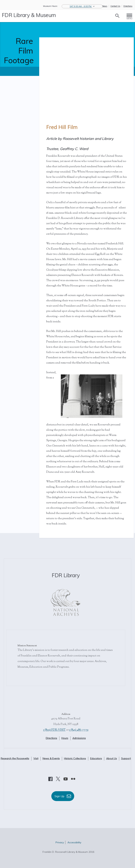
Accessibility (74, 842)
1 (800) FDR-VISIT (54, 730)
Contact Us (115, 6)
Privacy (60, 842)
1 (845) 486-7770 (79, 730)
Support (126, 758)
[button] (82, 6)
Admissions (79, 738)
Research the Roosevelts (15, 758)
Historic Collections (75, 758)
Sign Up (63, 796)
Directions (128, 6)
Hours (65, 738)
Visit (36, 758)
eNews (104, 6)
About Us (112, 758)
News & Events (51, 758)
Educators (96, 758)
